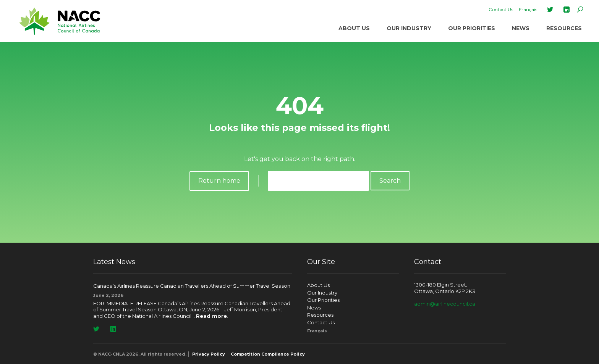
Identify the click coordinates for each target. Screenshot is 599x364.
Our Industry (409, 28)
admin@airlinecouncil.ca (445, 304)
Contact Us (501, 9)
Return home (219, 181)
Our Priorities (472, 28)
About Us (354, 28)
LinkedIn (567, 10)
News (521, 28)
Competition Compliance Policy (268, 354)
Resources (564, 28)
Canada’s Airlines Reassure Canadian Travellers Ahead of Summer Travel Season (192, 286)
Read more (211, 316)
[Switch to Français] (528, 10)
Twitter (550, 10)
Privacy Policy (209, 354)
